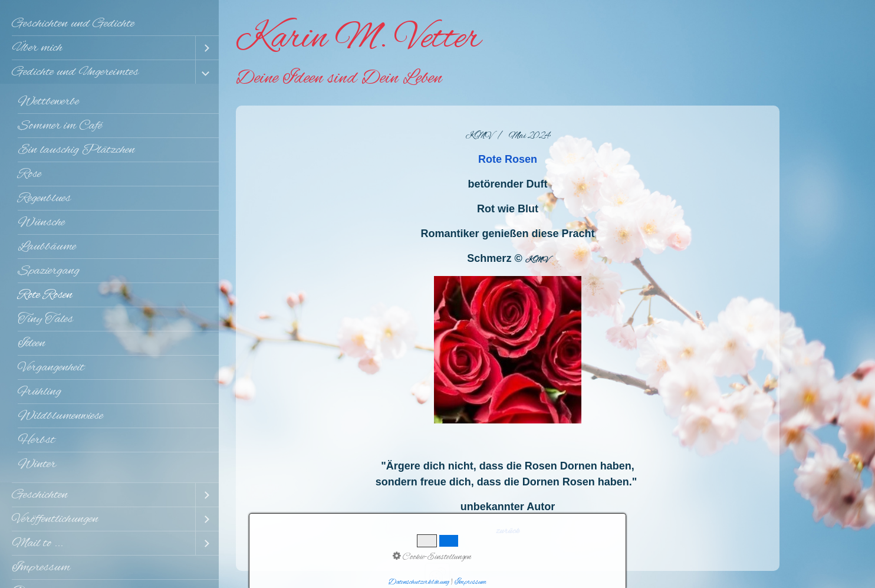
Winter (37, 464)
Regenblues (44, 198)
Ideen (32, 343)
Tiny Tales (45, 319)
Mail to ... (37, 543)
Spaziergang (49, 271)
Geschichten (40, 495)
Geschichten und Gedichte (73, 24)
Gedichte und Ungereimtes (75, 72)
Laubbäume (47, 247)
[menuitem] (109, 24)
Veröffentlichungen (55, 519)
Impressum (41, 567)
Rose (29, 174)
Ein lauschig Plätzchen (76, 150)
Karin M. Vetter (358, 39)
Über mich (37, 48)
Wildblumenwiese (60, 416)
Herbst (36, 440)
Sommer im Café (60, 126)
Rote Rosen (45, 295)
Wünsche (41, 222)
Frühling (40, 392)
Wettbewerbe (48, 101)
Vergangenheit (51, 367)
